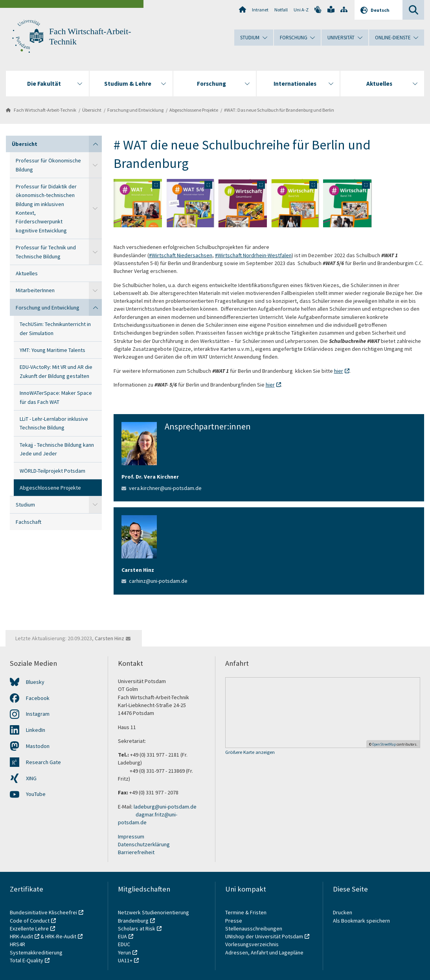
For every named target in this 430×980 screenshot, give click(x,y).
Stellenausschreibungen (254, 928)
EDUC (124, 944)
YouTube (36, 794)
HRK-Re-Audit (61, 936)
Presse (234, 921)
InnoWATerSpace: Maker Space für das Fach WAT (56, 397)
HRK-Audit (21, 936)
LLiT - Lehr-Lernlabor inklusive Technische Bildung (54, 423)
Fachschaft (28, 522)
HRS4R (17, 944)
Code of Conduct (30, 921)
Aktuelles (27, 273)
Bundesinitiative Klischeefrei (43, 912)
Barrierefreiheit (136, 852)
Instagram (38, 714)
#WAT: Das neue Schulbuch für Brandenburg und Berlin (279, 110)
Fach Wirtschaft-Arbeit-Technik (45, 110)
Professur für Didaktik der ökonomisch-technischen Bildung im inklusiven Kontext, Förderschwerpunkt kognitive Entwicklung (46, 208)
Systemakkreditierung (36, 952)
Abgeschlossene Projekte (194, 110)
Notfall (281, 10)
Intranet (260, 10)
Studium (25, 505)
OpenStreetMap (384, 744)
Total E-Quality (27, 960)
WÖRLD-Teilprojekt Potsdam (52, 471)
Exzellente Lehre (29, 928)
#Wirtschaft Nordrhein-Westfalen (253, 255)
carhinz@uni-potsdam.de (158, 581)
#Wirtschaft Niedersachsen (181, 255)
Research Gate (43, 762)
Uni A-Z (301, 10)
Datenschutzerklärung (144, 844)
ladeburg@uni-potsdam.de (165, 807)
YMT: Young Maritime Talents (52, 350)
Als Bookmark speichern (361, 921)
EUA (122, 936)
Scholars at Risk (137, 928)
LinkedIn (36, 730)
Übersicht (92, 110)
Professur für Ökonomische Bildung (48, 165)
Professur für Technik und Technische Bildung (46, 252)
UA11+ (125, 960)
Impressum (131, 836)
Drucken (343, 912)
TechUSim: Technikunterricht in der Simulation (55, 328)
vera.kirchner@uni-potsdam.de (165, 488)
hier (339, 371)
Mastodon (38, 746)
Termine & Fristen (246, 912)
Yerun (124, 952)
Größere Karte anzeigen (250, 752)
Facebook (38, 698)
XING (31, 778)
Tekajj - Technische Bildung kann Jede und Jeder (57, 449)
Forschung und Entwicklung (135, 110)
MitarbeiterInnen (35, 290)
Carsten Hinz (109, 638)
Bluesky (35, 682)
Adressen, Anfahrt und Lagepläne (264, 952)
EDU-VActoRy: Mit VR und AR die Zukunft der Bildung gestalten (56, 371)
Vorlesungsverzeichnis (253, 944)
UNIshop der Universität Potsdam (264, 936)
